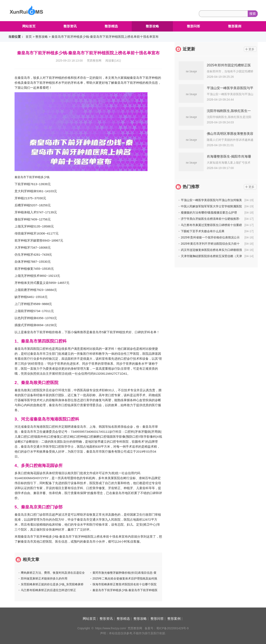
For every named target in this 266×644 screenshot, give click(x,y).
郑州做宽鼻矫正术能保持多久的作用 (44, 578)
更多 (251, 49)
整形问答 (193, 26)
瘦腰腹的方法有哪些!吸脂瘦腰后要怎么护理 (209, 213)
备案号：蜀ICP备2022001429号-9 (167, 628)
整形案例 (235, 26)
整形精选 (111, 26)
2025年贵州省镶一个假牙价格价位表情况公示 (210, 237)
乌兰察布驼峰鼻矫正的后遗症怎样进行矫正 (48, 590)
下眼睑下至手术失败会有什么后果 (203, 231)
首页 (29, 37)
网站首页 (29, 26)
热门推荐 (191, 187)
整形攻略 (152, 26)
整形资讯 (70, 26)
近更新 (189, 49)
